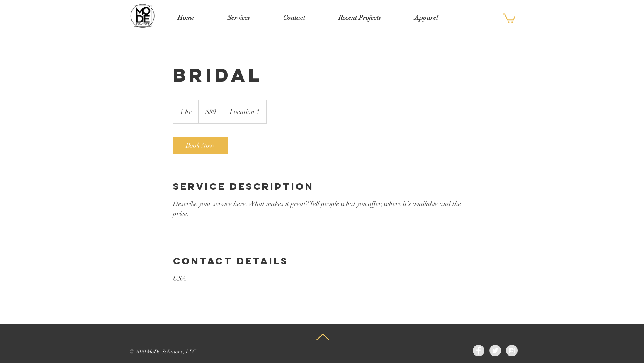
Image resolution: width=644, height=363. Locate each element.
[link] (200, 145)
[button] (509, 18)
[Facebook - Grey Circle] (479, 351)
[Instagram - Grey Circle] (512, 351)
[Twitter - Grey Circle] (495, 351)
